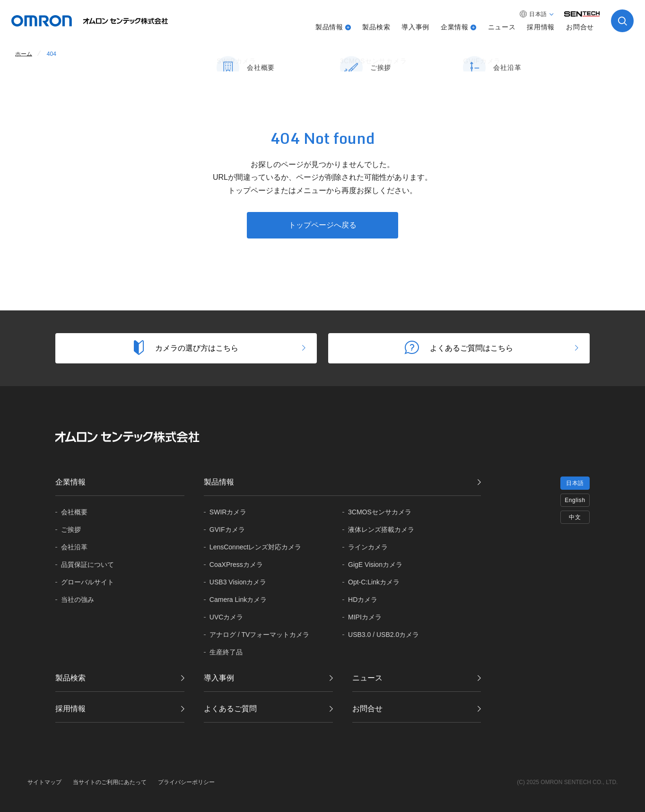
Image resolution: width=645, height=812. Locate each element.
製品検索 (376, 27)
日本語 (575, 483)
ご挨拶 (71, 530)
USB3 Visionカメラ (238, 582)
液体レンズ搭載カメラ (381, 530)
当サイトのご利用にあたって (110, 782)
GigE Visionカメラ (375, 565)
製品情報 (329, 27)
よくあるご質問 (230, 709)
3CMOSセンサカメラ (380, 512)
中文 (575, 517)
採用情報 (541, 27)
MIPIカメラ (365, 617)
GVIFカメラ (227, 530)
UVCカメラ (227, 617)
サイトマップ (44, 782)
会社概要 (74, 512)
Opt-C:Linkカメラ (374, 582)
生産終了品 (226, 652)
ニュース (502, 27)
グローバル (87, 582)
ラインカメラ (368, 547)
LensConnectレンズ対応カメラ (256, 547)
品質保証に (87, 565)
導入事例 (415, 27)
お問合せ (580, 27)
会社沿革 (74, 547)
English (575, 500)
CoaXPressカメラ (236, 565)
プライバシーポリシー (186, 782)
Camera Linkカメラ (238, 600)
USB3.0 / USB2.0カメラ (384, 635)
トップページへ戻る (322, 225)
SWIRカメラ (228, 512)
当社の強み (78, 600)
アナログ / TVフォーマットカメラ (260, 635)
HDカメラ (363, 600)
